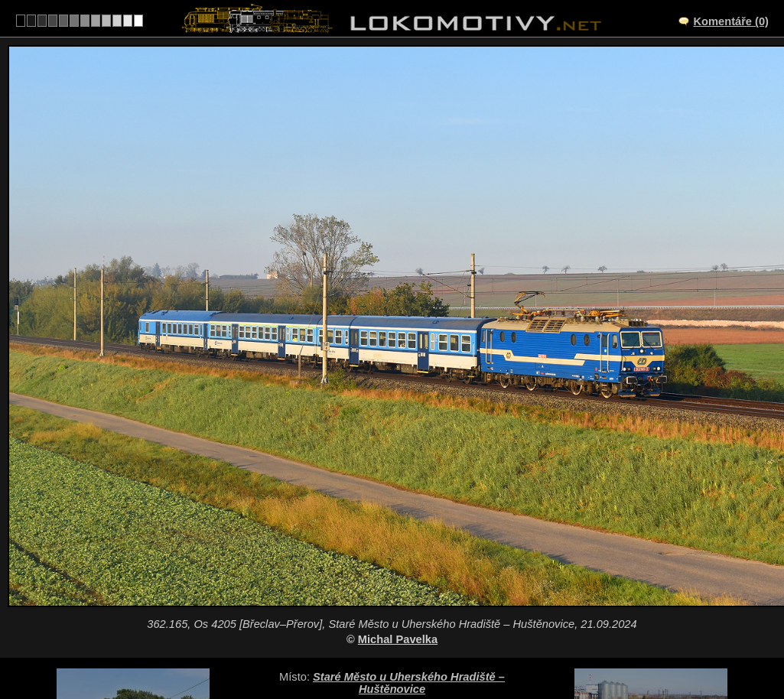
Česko (384, 650)
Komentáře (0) (731, 21)
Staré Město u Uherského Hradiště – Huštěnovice (409, 564)
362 (428, 650)
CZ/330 (405, 587)
